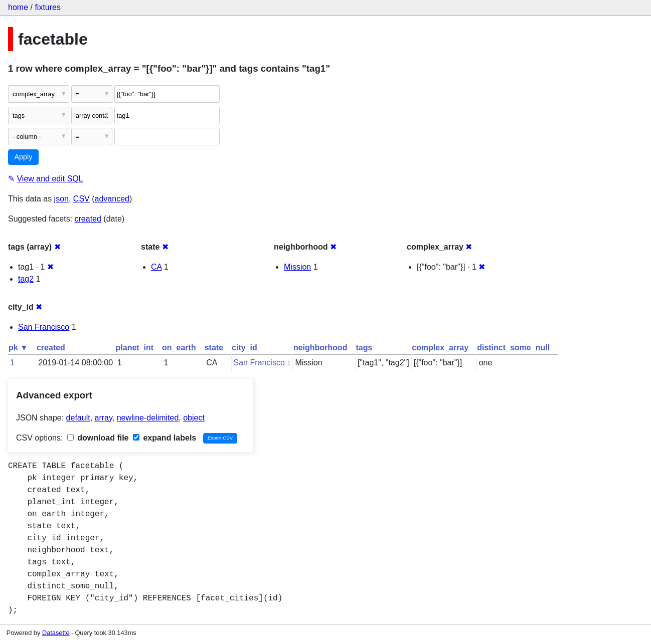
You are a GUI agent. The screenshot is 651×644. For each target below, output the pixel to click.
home (18, 7)
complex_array (440, 348)
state (214, 348)
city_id (245, 348)
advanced (112, 199)
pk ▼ (18, 348)
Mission (297, 267)
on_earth (179, 348)
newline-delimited (148, 418)
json (61, 199)
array (104, 418)
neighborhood (320, 348)
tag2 (26, 279)
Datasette (56, 633)
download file (98, 438)
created (88, 219)
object (194, 418)
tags (364, 348)
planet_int (135, 348)
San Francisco (44, 327)
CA (156, 267)
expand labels (165, 438)
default (78, 418)
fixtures (48, 7)
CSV (82, 199)
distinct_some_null (513, 348)
